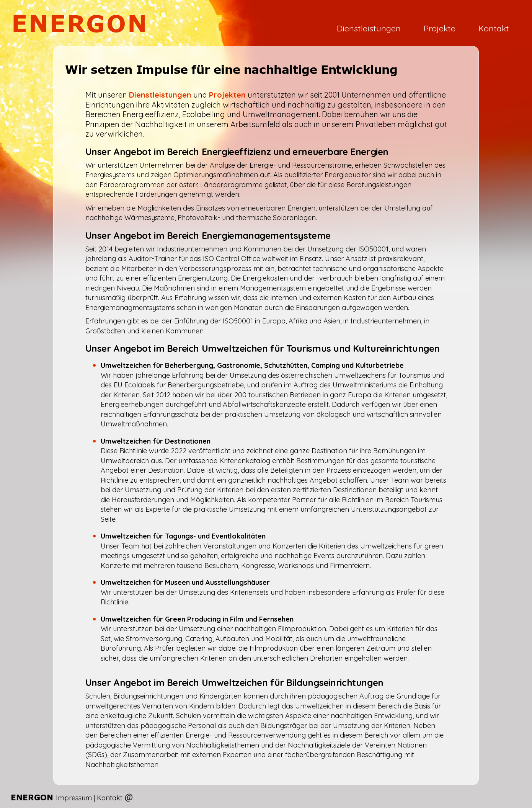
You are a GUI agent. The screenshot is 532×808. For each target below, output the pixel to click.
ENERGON (80, 23)
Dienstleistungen (369, 28)
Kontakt (494, 28)
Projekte (440, 28)
